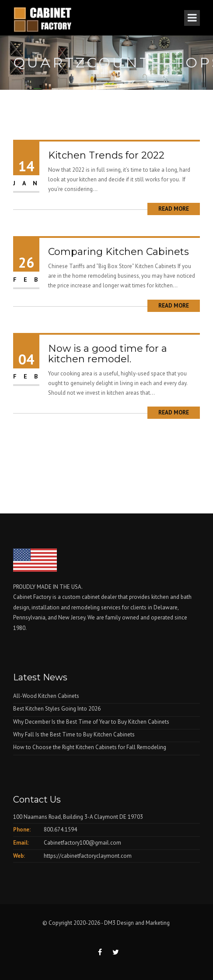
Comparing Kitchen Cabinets (119, 252)
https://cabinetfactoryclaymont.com (88, 856)
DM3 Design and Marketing (138, 923)
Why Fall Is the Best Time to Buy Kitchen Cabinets (74, 734)
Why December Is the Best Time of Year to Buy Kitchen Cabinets (91, 722)
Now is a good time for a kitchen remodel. (108, 354)
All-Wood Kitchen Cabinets (46, 696)
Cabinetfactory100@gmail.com (82, 843)
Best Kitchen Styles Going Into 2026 (57, 709)
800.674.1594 (60, 830)
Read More (174, 209)
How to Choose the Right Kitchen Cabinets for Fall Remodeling (90, 747)
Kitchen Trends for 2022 (106, 155)
